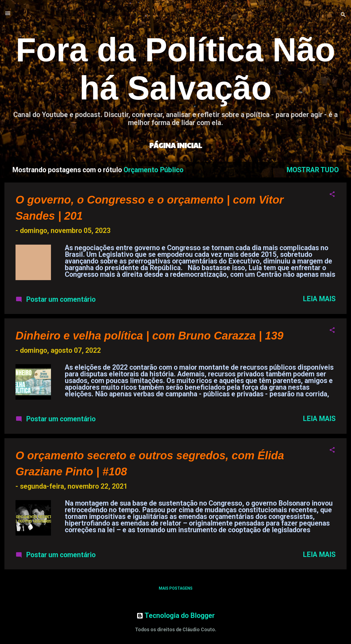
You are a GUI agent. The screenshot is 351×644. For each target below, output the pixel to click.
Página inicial (176, 145)
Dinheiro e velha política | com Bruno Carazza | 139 (149, 336)
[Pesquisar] (343, 15)
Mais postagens (176, 588)
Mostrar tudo (313, 170)
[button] (332, 195)
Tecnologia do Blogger (176, 616)
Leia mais (319, 299)
